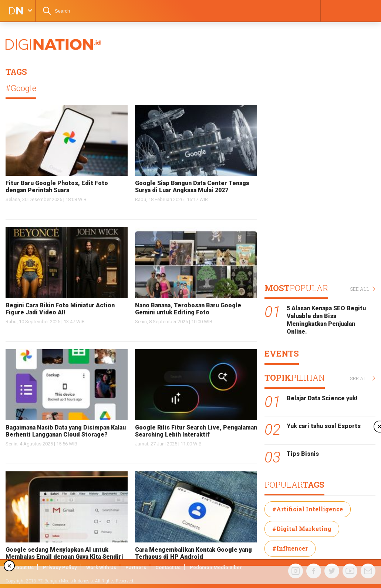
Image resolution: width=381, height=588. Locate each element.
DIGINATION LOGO (14, 11)
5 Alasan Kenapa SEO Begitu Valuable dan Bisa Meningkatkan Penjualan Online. (326, 320)
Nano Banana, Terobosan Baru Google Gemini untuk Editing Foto (188, 309)
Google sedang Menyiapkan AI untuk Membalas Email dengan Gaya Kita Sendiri (64, 553)
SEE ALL (363, 289)
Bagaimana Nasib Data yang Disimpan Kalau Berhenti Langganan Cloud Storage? (66, 431)
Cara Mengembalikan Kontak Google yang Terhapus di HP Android (193, 553)
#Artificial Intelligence (308, 509)
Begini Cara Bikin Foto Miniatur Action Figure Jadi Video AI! (60, 309)
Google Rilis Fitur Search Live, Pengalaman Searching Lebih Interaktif (196, 431)
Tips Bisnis (303, 454)
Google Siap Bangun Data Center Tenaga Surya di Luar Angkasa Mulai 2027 (192, 187)
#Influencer (290, 548)
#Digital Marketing (302, 529)
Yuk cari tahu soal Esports (324, 426)
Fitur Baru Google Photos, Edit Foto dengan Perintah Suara (57, 187)
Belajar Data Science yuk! (322, 398)
